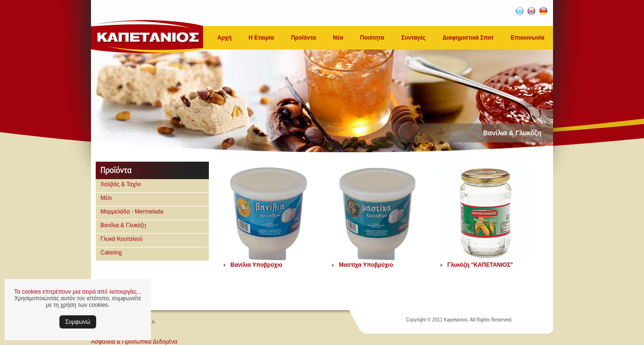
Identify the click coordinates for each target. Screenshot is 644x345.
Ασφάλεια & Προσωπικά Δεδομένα (134, 342)
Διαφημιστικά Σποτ (468, 38)
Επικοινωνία (528, 38)
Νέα (338, 38)
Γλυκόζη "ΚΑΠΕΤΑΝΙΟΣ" (480, 265)
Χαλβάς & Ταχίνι (121, 184)
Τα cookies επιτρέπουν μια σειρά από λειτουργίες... (78, 292)
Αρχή (224, 38)
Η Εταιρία (261, 38)
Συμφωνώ (78, 322)
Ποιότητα (372, 38)
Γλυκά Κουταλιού (122, 239)
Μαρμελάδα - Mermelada (132, 212)
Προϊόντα (303, 38)
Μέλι (106, 198)
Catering (111, 253)
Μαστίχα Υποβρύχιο (366, 265)
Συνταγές (413, 38)
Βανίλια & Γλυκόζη (123, 225)
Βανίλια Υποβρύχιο (256, 265)
